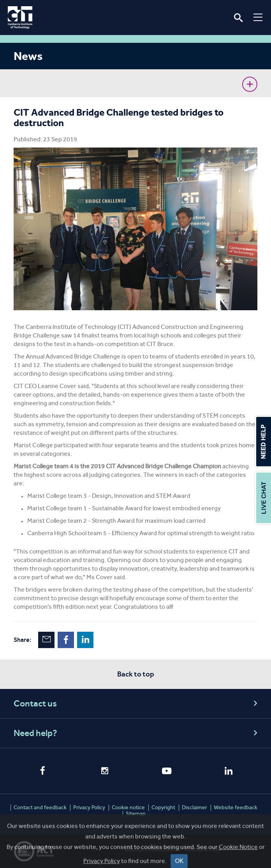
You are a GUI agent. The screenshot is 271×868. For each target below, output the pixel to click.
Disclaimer (194, 807)
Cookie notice (128, 807)
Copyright (163, 807)
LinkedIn (85, 640)
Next (246, 229)
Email (46, 640)
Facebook (66, 640)
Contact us (137, 704)
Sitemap (136, 814)
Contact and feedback (40, 807)
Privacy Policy (89, 807)
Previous (25, 229)
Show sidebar (250, 84)
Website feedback (236, 807)
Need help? (137, 733)
